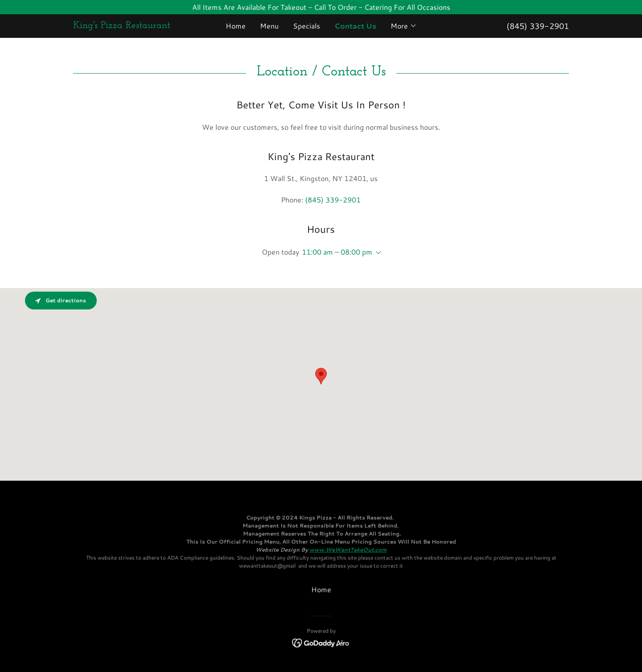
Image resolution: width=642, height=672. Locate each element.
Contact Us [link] (355, 26)
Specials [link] (307, 26)
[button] (404, 26)
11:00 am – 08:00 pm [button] (337, 252)
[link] (135, 25)
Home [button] (321, 589)
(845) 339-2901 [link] (538, 26)
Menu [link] (269, 26)
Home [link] (236, 26)
